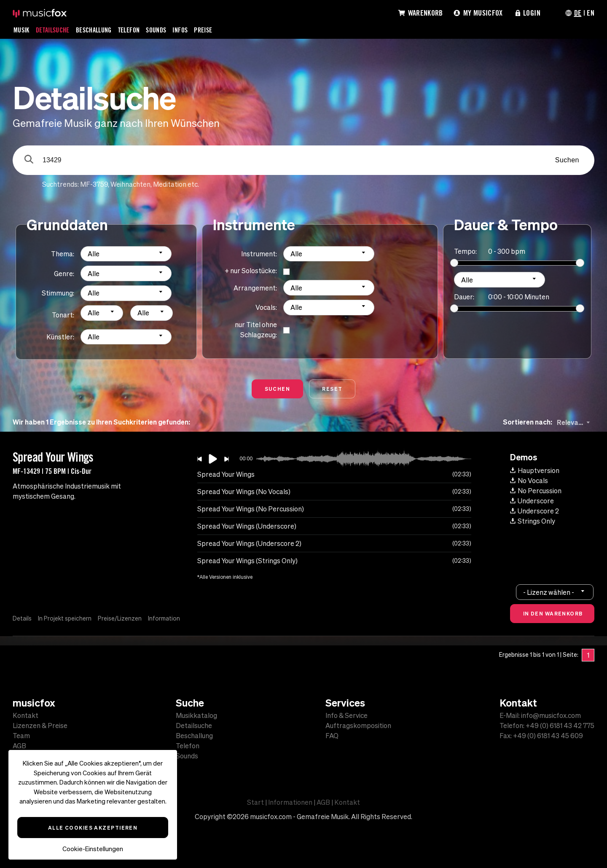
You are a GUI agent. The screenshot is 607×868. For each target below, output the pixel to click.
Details (22, 618)
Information (164, 618)
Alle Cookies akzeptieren (93, 828)
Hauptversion (535, 470)
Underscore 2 (534, 511)
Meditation (170, 184)
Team (21, 736)
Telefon (129, 30)
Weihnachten (130, 184)
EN (591, 13)
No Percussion (536, 491)
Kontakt (26, 715)
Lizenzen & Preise (40, 726)
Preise (203, 30)
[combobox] (126, 254)
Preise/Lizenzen (120, 618)
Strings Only (533, 521)
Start (255, 802)
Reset (332, 389)
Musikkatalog (196, 715)
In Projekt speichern (65, 618)
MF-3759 (94, 184)
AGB (19, 746)
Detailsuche (53, 30)
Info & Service (346, 715)
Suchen (567, 160)
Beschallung (94, 30)
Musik (21, 30)
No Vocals (529, 481)
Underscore (532, 501)
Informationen (290, 802)
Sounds (156, 30)
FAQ (332, 736)
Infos (180, 30)
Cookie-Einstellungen (93, 849)
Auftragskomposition (358, 726)
